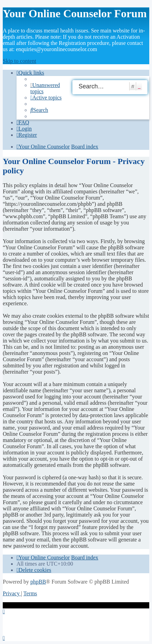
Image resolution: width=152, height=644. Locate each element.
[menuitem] (46, 98)
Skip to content (19, 61)
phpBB (38, 582)
